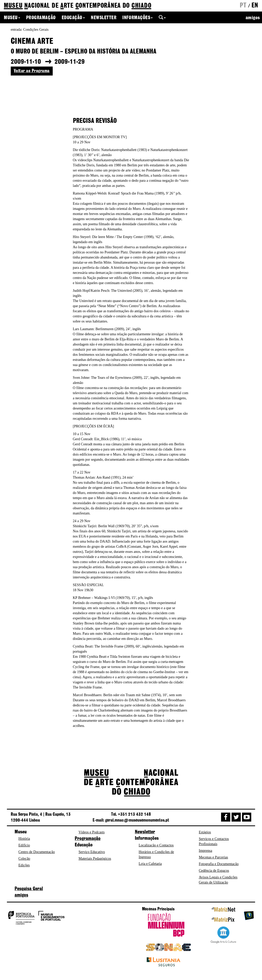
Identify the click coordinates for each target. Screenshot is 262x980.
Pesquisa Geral (29, 889)
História (24, 839)
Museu (12, 18)
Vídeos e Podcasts (92, 832)
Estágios (205, 832)
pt (243, 6)
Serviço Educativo (92, 852)
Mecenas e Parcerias (213, 857)
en (255, 6)
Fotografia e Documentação (219, 864)
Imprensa (205, 851)
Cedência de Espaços (214, 871)
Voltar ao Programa (32, 71)
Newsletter (104, 18)
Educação (73, 18)
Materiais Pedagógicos (95, 859)
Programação (41, 18)
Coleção (24, 859)
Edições (24, 865)
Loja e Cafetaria (150, 864)
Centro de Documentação (37, 852)
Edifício (24, 845)
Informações (138, 18)
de (78, 6)
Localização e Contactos (156, 845)
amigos (253, 18)
